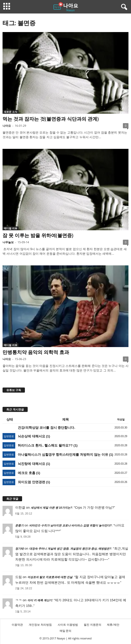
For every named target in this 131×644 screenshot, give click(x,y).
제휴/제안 (113, 625)
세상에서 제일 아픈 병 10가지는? (51, 508)
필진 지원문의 (93, 625)
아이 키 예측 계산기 (40, 600)
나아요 (7, 126)
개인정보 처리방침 (40, 625)
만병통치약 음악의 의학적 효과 (36, 352)
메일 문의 (66, 631)
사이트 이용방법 (68, 625)
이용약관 (17, 625)
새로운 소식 (11, 112)
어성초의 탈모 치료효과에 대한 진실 (50, 577)
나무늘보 (8, 242)
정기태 (19, 549)
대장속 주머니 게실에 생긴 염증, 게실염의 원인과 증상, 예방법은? (70, 549)
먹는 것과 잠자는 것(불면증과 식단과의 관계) (51, 119)
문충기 (19, 525)
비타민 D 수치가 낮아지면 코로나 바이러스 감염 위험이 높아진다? (70, 525)
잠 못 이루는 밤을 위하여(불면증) (38, 235)
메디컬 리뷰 (11, 228)
